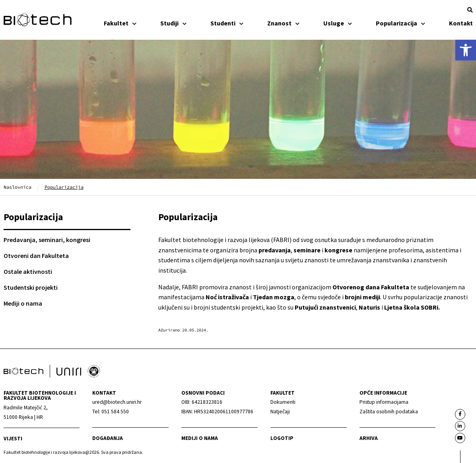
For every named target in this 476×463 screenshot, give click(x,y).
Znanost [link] (283, 23)
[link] (466, 50)
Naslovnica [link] (17, 187)
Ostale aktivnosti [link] (28, 271)
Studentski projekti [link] (31, 287)
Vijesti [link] (13, 439)
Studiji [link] (173, 23)
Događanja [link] (108, 438)
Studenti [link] (227, 23)
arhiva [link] (369, 438)
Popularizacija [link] (400, 23)
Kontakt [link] (461, 23)
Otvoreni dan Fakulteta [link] (36, 256)
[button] (470, 10)
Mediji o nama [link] (23, 303)
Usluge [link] (338, 23)
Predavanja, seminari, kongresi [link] (47, 240)
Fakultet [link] (120, 23)
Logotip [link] (282, 438)
